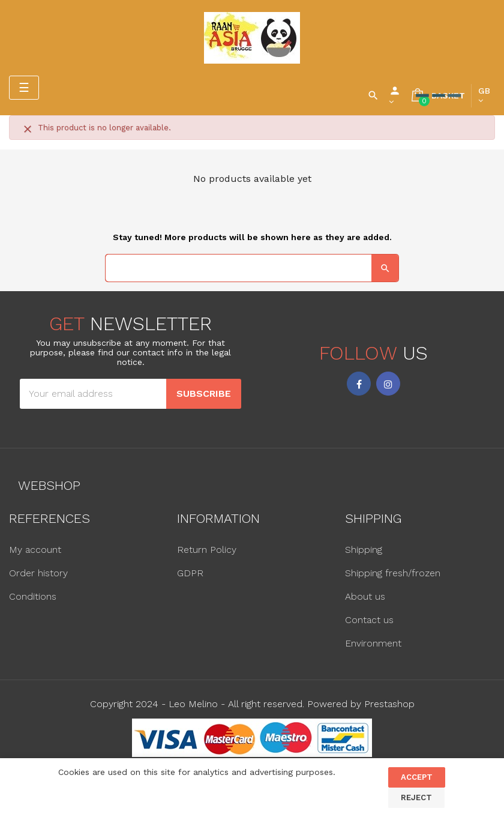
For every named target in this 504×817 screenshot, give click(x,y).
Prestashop (389, 704)
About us (365, 596)
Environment (373, 643)
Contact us (369, 620)
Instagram (388, 384)
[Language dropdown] (484, 95)
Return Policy (207, 550)
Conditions (33, 596)
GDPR (190, 573)
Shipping (364, 550)
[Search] (252, 268)
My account (35, 550)
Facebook (359, 384)
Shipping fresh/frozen (393, 573)
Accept (417, 777)
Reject (416, 797)
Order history (38, 573)
